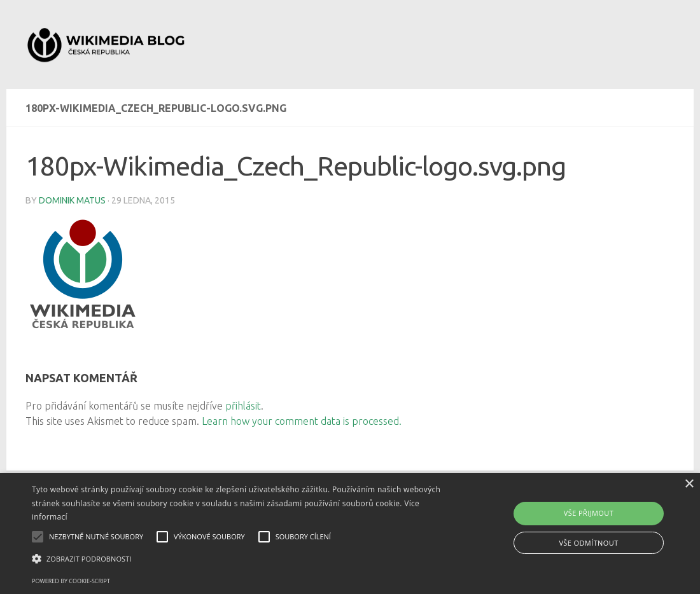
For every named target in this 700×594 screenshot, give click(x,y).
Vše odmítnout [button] (588, 543)
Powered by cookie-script (71, 581)
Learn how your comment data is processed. (302, 421)
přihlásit (243, 406)
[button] (239, 559)
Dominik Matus (72, 200)
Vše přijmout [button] (589, 513)
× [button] (689, 484)
